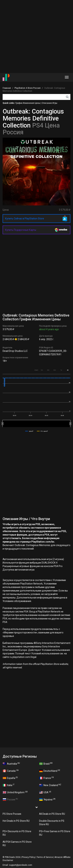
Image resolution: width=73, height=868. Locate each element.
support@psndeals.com (21, 865)
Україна (47, 799)
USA (45, 792)
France (46, 778)
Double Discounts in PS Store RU (52, 823)
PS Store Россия (12, 814)
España (10, 778)
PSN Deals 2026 (13, 857)
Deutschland (50, 771)
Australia (11, 764)
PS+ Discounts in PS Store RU (17, 833)
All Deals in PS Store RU (52, 814)
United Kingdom (15, 792)
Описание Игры (50, 103)
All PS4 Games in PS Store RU (17, 844)
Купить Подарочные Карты (21, 230)
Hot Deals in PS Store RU (16, 821)
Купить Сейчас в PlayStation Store (25, 219)
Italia (9, 785)
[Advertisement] (36, 37)
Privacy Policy (28, 857)
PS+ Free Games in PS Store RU (55, 833)
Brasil (46, 764)
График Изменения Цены (28, 103)
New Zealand (50, 785)
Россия (10, 799)
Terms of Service (45, 857)
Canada (11, 771)
